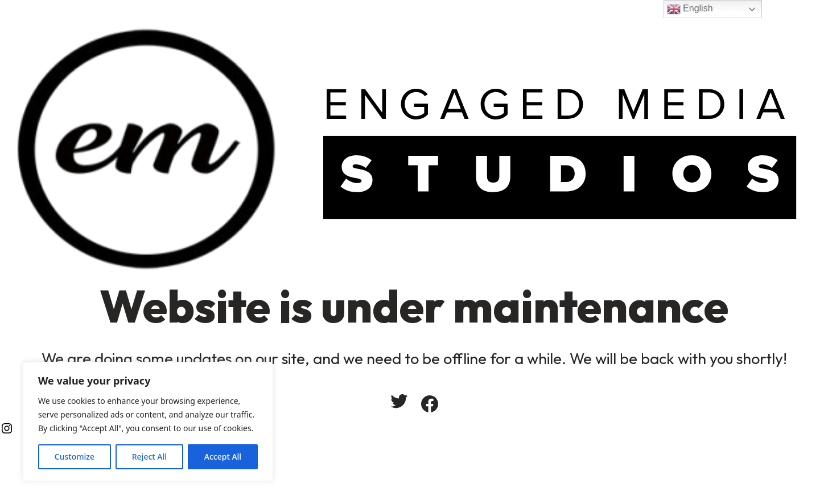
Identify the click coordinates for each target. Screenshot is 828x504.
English (690, 9)
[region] (148, 422)
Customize (75, 457)
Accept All (223, 457)
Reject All (149, 457)
